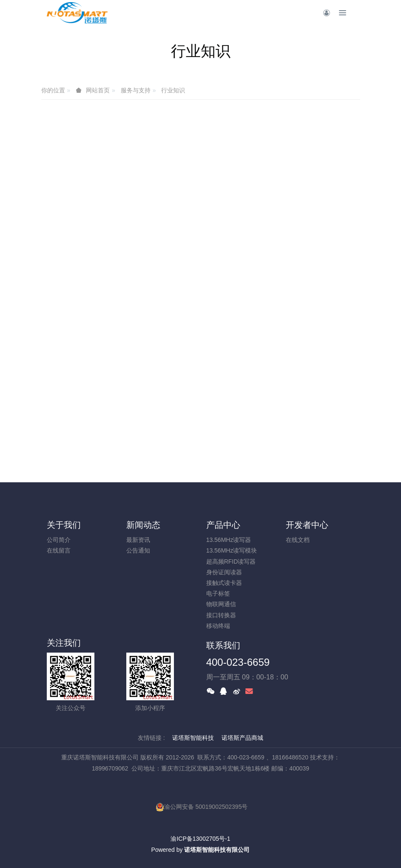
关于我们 (64, 525)
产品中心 (223, 525)
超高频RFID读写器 (231, 561)
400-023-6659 (238, 662)
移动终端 (218, 626)
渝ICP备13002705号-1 (200, 839)
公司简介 (59, 540)
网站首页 (98, 90)
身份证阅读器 (224, 572)
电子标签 (218, 593)
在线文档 (298, 540)
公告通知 (138, 550)
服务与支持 (136, 90)
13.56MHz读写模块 (232, 550)
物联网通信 (221, 604)
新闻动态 (143, 525)
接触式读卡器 (224, 583)
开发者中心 (307, 525)
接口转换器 (221, 615)
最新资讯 (138, 540)
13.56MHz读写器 (229, 540)
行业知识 (173, 90)
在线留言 (59, 550)
